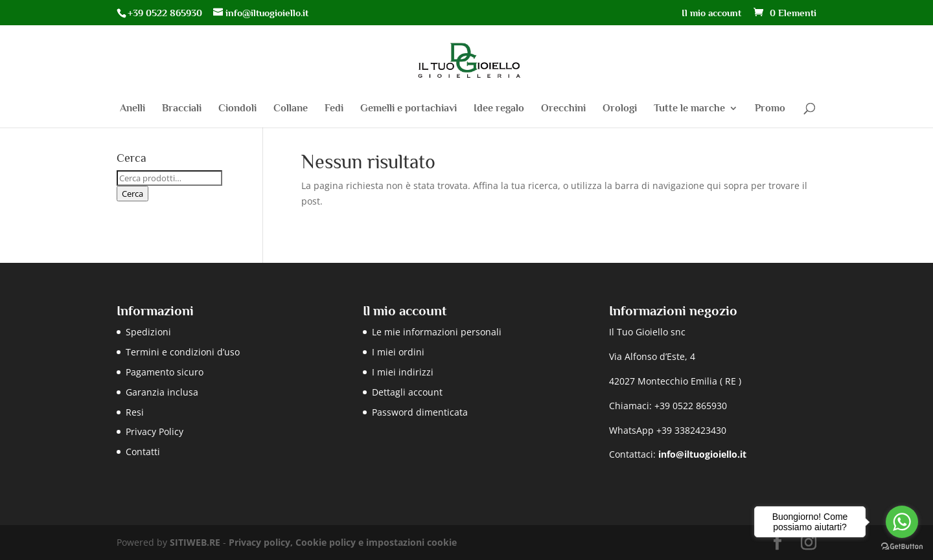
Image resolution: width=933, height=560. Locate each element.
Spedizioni (148, 332)
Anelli (132, 109)
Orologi (620, 109)
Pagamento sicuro (165, 372)
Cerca (132, 194)
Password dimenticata (420, 412)
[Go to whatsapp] (902, 522)
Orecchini (563, 109)
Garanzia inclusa (162, 392)
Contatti (143, 452)
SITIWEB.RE (195, 542)
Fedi (334, 109)
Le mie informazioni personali (437, 332)
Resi (135, 412)
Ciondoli (237, 109)
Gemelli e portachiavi (409, 109)
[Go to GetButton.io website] (902, 547)
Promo (770, 109)
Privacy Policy (155, 431)
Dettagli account (407, 392)
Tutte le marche (689, 109)
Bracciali (182, 109)
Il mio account (711, 13)
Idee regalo (499, 109)
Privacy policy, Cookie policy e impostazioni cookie (343, 542)
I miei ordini (398, 352)
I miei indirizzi (403, 372)
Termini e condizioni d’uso (183, 352)
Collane (291, 109)
